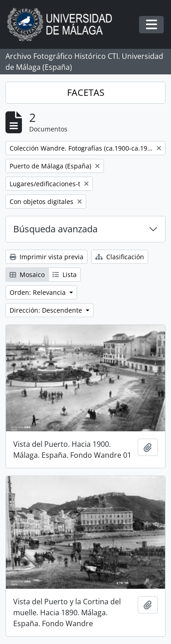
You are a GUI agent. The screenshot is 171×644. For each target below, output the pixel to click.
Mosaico (27, 275)
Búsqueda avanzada (55, 229)
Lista (65, 275)
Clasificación (120, 257)
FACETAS (86, 92)
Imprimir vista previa (47, 257)
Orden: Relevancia (39, 292)
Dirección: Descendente (47, 310)
